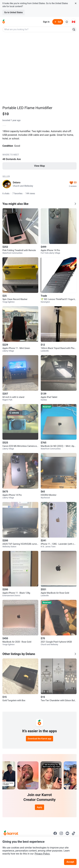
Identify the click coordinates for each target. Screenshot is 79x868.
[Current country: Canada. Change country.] (74, 22)
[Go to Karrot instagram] (61, 833)
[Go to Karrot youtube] (67, 833)
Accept (70, 862)
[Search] (74, 29)
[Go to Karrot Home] (11, 833)
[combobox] (37, 29)
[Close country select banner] (76, 3)
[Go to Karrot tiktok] (74, 833)
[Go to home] (4, 22)
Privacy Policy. (42, 854)
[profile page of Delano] (7, 184)
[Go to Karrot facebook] (55, 833)
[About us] (67, 22)
